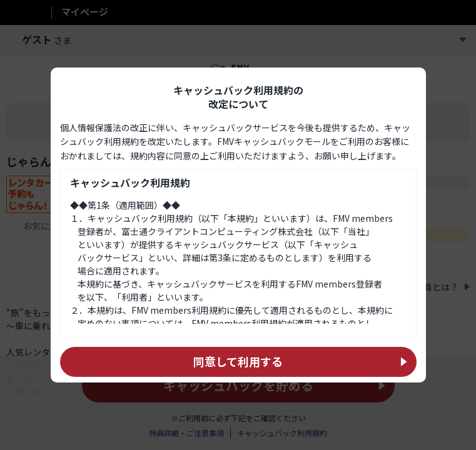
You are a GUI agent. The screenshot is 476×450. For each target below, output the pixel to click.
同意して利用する (238, 361)
